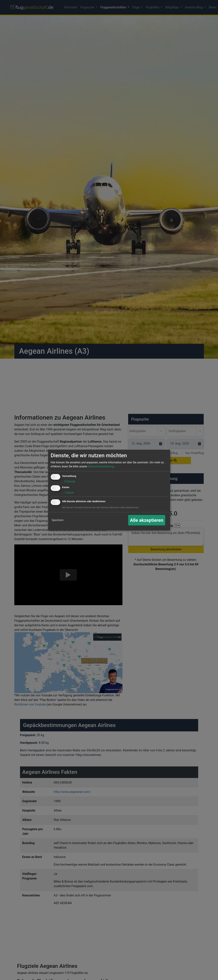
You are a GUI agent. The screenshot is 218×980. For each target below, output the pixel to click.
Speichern (58, 520)
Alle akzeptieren (147, 520)
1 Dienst (68, 493)
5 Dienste (69, 481)
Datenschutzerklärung (101, 466)
